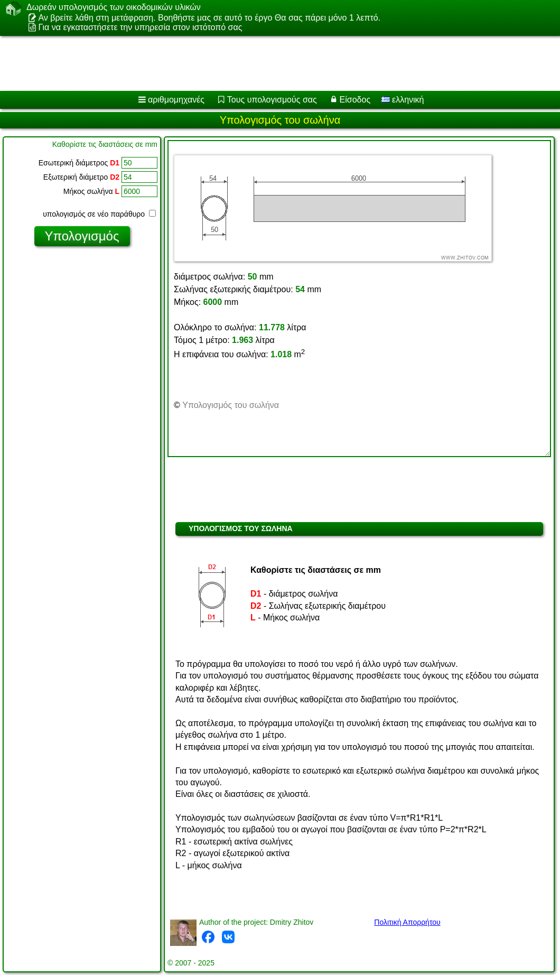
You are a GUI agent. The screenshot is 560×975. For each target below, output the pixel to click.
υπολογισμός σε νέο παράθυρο (99, 214)
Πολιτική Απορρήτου (407, 922)
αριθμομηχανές (176, 100)
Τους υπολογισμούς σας (272, 100)
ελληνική (403, 100)
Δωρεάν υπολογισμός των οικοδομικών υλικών (114, 7)
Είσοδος (355, 100)
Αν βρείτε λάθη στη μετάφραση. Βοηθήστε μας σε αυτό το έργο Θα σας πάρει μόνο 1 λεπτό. (209, 18)
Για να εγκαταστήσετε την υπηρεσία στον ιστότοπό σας (140, 27)
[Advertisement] (270, 63)
